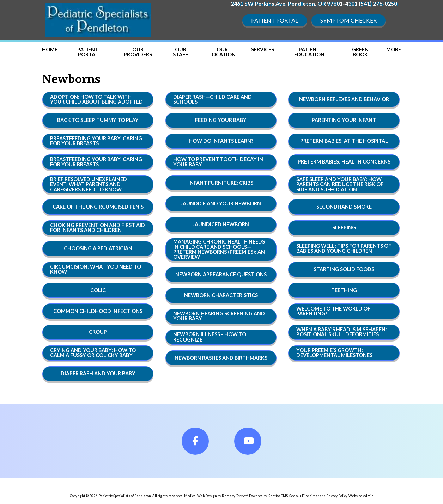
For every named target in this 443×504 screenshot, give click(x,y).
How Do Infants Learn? (221, 141)
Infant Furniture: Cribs (221, 183)
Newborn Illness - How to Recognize (210, 337)
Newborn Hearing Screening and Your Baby (219, 316)
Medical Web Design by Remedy (216, 496)
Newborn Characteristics (221, 295)
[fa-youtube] (248, 441)
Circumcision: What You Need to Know (96, 269)
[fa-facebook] (195, 441)
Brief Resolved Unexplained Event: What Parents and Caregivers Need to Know (89, 184)
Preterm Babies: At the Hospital (344, 141)
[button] (394, 50)
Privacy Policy (337, 496)
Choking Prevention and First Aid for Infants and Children (98, 228)
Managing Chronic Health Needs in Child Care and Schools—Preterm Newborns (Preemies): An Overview (219, 249)
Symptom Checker (348, 20)
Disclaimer (311, 496)
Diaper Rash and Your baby (98, 373)
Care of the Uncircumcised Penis (98, 207)
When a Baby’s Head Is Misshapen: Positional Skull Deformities (342, 332)
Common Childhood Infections (98, 311)
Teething (344, 290)
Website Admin (361, 496)
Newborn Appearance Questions (221, 274)
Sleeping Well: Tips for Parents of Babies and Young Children (344, 248)
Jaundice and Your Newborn (221, 204)
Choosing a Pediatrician (98, 248)
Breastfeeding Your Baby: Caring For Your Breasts (96, 141)
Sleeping (344, 228)
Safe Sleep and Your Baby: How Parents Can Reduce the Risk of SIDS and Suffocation (340, 184)
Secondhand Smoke (344, 207)
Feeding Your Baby (221, 120)
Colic (98, 290)
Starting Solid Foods (344, 269)
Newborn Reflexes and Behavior (344, 99)
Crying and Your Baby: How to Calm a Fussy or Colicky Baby (93, 353)
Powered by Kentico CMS (268, 496)
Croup (98, 332)
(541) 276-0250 (378, 3)
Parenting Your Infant (344, 120)
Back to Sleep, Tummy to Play (98, 120)
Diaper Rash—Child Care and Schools (213, 99)
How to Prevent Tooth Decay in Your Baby (218, 162)
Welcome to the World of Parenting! (333, 311)
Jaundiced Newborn (221, 224)
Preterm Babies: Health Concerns (344, 162)
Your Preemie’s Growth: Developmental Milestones (334, 353)
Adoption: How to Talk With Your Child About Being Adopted (96, 99)
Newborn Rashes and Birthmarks (221, 358)
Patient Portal (275, 20)
